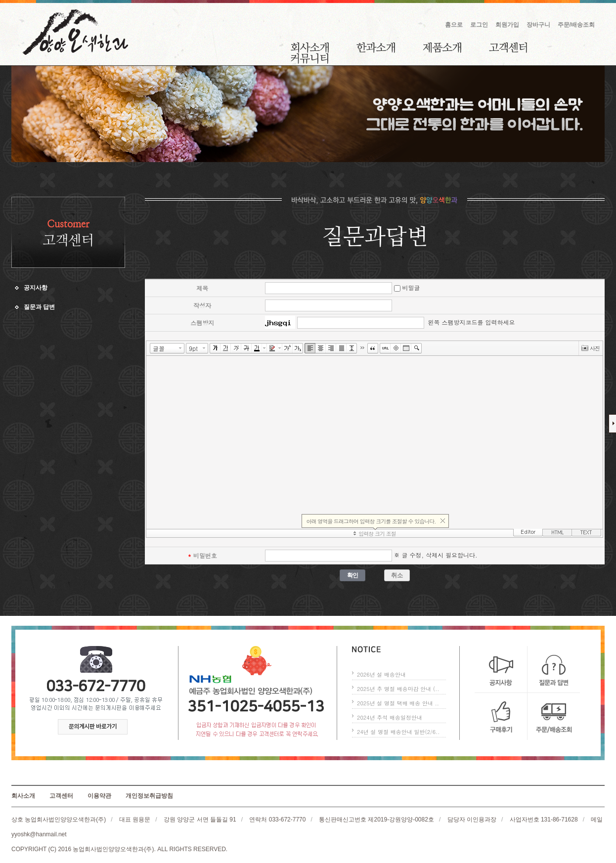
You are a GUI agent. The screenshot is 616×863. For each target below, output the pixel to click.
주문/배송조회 (576, 25)
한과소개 (376, 47)
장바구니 (538, 25)
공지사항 (36, 288)
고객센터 (508, 47)
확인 (353, 575)
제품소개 (442, 47)
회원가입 (507, 25)
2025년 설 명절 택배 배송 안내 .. (398, 703)
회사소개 (310, 47)
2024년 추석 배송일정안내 (390, 717)
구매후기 (501, 716)
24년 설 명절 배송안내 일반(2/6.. (398, 732)
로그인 (479, 25)
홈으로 (454, 25)
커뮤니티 (309, 58)
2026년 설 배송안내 (381, 674)
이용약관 (99, 796)
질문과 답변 (39, 307)
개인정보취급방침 (149, 796)
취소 (397, 575)
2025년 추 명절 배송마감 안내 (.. (398, 689)
